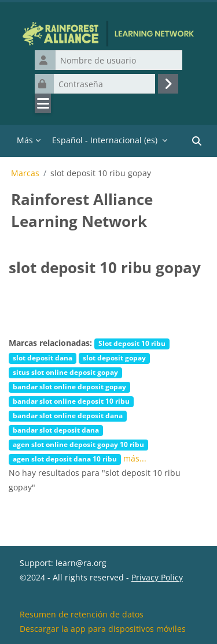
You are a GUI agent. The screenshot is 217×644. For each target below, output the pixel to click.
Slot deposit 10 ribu (132, 343)
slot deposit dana (43, 358)
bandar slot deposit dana (56, 430)
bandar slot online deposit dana (68, 415)
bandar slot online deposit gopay (69, 386)
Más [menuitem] (25, 140)
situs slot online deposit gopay (65, 372)
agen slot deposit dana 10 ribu (65, 459)
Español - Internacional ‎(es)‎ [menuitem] (105, 140)
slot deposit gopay (114, 358)
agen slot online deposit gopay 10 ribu (78, 444)
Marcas (25, 173)
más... (135, 458)
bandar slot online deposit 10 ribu (71, 401)
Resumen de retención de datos (82, 614)
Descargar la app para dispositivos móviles (103, 629)
